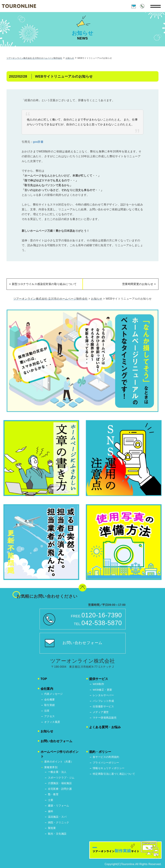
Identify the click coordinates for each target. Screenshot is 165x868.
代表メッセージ (54, 694)
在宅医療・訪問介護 (60, 789)
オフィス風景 (52, 722)
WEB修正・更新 (102, 690)
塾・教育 (53, 794)
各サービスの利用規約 (106, 757)
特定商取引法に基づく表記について (114, 774)
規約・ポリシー (100, 752)
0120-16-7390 (102, 615)
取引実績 (50, 705)
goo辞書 (38, 142)
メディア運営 (101, 712)
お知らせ (47, 731)
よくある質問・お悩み (105, 727)
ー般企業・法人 (57, 772)
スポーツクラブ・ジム (61, 778)
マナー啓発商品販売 (105, 718)
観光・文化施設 (57, 834)
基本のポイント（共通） (59, 762)
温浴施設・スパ (57, 817)
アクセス (50, 716)
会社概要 (50, 699)
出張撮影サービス (103, 706)
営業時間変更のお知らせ (138, 285)
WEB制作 (98, 684)
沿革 (47, 711)
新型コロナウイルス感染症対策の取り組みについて (44, 285)
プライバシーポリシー (106, 763)
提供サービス (99, 679)
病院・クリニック (59, 822)
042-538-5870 (102, 623)
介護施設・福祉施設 (60, 783)
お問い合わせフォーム (82, 643)
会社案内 (47, 689)
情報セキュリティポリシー (109, 768)
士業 (51, 800)
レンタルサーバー (103, 695)
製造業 (52, 828)
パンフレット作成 (103, 701)
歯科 (51, 811)
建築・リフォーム (59, 806)
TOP (44, 679)
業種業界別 (51, 767)
